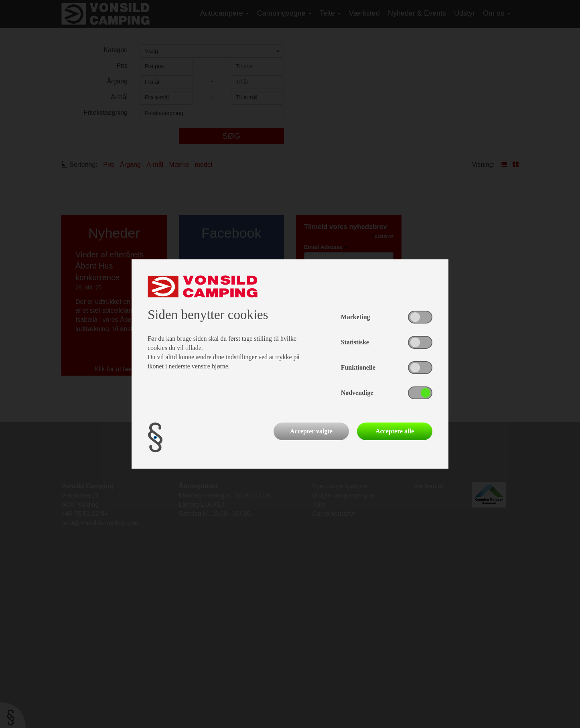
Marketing (356, 317)
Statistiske (355, 342)
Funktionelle (358, 367)
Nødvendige (357, 393)
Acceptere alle (395, 431)
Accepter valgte (311, 431)
